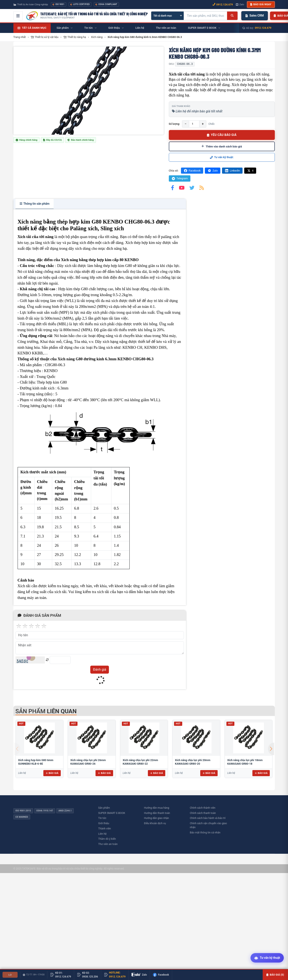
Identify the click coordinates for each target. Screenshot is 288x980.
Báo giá (52, 773)
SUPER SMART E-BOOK (112, 813)
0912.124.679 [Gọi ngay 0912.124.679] (223, 5)
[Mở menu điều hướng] (18, 16)
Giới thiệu (104, 823)
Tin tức (102, 818)
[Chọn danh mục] (167, 16)
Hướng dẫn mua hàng (157, 808)
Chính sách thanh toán (203, 813)
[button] (271, 749)
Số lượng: (174, 124)
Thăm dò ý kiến (107, 839)
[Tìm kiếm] (232, 16)
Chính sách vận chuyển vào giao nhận (208, 825)
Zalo (213, 171)
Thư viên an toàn (108, 844)
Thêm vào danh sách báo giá (222, 146)
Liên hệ (102, 834)
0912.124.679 (263, 28)
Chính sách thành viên (203, 808)
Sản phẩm (104, 808)
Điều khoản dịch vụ (155, 823)
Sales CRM (255, 16)
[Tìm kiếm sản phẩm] (205, 16)
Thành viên (105, 828)
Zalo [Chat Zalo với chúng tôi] (240, 4)
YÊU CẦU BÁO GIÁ (222, 135)
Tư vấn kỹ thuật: (222, 157)
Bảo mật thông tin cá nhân (205, 832)
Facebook (192, 171)
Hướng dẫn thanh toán (157, 813)
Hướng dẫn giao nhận (157, 818)
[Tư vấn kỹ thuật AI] (267, 958)
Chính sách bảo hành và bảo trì (208, 818)
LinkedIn (232, 171)
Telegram (180, 178)
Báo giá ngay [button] (261, 4)
